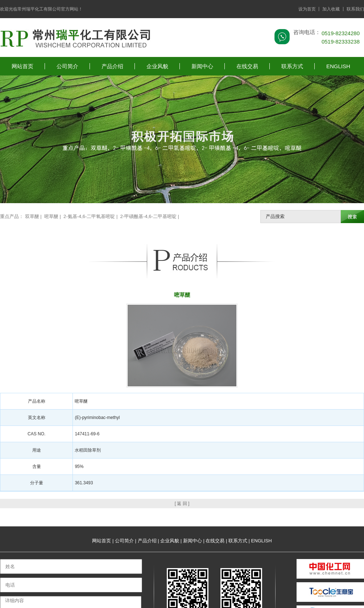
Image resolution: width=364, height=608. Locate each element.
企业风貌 (157, 66)
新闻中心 (202, 66)
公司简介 (67, 66)
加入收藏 (331, 9)
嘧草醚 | (53, 216)
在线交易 (247, 66)
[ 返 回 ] (182, 504)
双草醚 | (34, 216)
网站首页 (22, 66)
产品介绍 (112, 66)
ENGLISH (338, 66)
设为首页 (307, 9)
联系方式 (292, 66)
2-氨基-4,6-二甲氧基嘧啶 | (91, 216)
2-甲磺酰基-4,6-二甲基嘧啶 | (150, 216)
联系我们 (355, 9)
